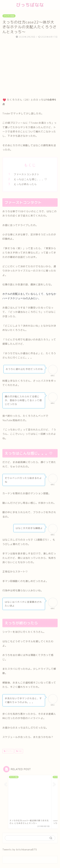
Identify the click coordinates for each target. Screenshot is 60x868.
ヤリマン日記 (9, 16)
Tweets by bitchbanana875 (20, 850)
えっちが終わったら (25, 184)
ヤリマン (9, 751)
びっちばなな (30, 5)
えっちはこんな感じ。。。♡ (30, 179)
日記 (20, 751)
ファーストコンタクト (27, 174)
